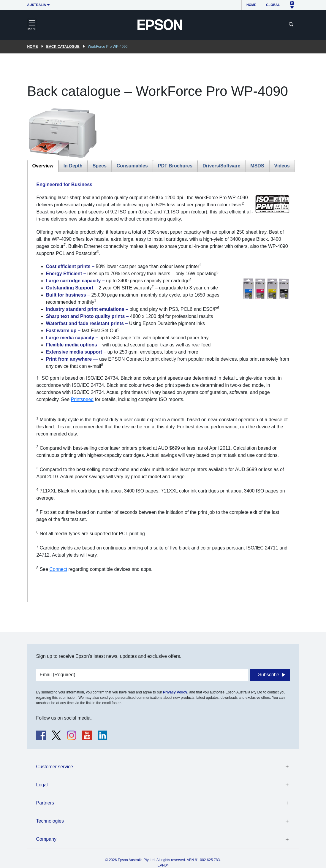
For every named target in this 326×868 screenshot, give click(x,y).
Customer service (55, 767)
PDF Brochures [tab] (175, 166)
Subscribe (269, 675)
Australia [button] (37, 5)
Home (251, 5)
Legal (42, 785)
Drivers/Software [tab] (221, 166)
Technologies (50, 821)
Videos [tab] (282, 166)
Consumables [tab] (132, 166)
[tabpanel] (163, 387)
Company (46, 839)
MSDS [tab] (257, 166)
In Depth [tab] (73, 166)
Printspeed (82, 399)
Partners (45, 803)
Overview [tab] (43, 166)
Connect (58, 569)
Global (273, 5)
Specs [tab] (100, 166)
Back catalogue (63, 47)
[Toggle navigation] (32, 25)
